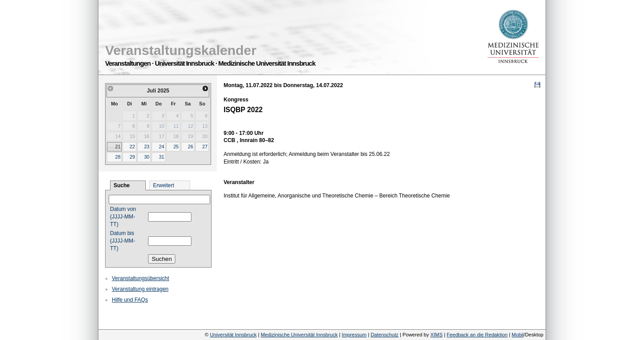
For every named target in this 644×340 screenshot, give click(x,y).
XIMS (436, 335)
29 (132, 157)
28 (118, 157)
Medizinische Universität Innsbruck (299, 335)
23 (147, 147)
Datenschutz (385, 335)
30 (147, 157)
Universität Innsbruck (233, 335)
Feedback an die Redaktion (477, 335)
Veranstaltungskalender (181, 50)
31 (161, 157)
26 (191, 147)
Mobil (518, 335)
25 (176, 147)
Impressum (354, 335)
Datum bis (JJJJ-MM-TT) (123, 241)
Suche (122, 185)
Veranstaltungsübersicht (140, 278)
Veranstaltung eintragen (140, 289)
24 (161, 147)
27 (205, 147)
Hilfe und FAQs (130, 300)
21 (118, 147)
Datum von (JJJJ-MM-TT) (123, 217)
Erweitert (163, 185)
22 (132, 147)
